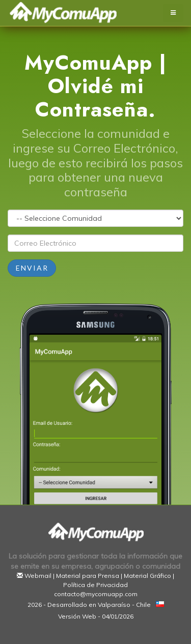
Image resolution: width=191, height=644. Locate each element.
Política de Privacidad (95, 585)
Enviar (32, 268)
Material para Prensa (88, 576)
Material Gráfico (147, 576)
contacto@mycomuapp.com (96, 594)
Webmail (38, 576)
